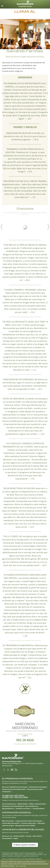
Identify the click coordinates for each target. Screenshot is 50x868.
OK (17, 866)
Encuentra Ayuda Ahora (25, 734)
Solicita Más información (11, 823)
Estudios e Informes (23, 808)
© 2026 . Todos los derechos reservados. (19, 853)
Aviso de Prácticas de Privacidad (34, 854)
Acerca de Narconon (9, 804)
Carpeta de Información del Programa (29, 821)
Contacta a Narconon (29, 823)
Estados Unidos (19, 836)
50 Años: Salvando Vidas (37, 804)
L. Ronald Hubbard (38, 808)
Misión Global (23, 804)
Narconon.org (7, 836)
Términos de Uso (19, 854)
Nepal (16, 838)
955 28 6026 (25, 740)
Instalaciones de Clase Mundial (13, 806)
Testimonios (6, 792)
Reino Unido (37, 836)
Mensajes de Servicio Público (25, 826)
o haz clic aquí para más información (25, 744)
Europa (29, 836)
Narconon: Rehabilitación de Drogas (15, 787)
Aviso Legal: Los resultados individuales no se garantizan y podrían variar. (24, 855)
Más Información (8, 821)
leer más (23, 866)
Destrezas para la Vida (35, 789)
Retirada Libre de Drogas (38, 787)
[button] (25, 846)
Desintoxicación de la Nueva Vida (14, 789)
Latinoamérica (7, 838)
